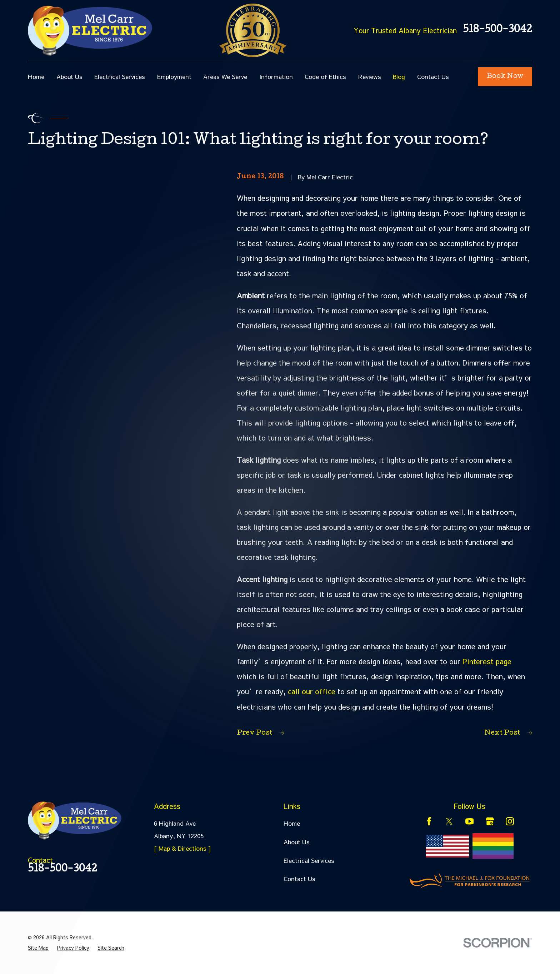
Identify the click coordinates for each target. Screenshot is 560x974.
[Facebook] (429, 821)
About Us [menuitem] (69, 76)
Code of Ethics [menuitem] (325, 76)
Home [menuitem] (36, 76)
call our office (312, 691)
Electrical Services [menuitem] (120, 76)
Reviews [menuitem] (370, 76)
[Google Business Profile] (490, 821)
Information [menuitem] (276, 76)
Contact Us (299, 879)
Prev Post (260, 733)
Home (292, 823)
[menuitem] (38, 948)
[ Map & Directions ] (182, 848)
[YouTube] (469, 821)
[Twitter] (449, 821)
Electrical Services (309, 860)
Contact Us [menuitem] (433, 76)
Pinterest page (487, 661)
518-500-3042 (497, 30)
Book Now (505, 76)
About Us (297, 842)
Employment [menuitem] (174, 76)
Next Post (508, 733)
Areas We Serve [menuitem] (225, 76)
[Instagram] (510, 821)
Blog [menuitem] (399, 76)
